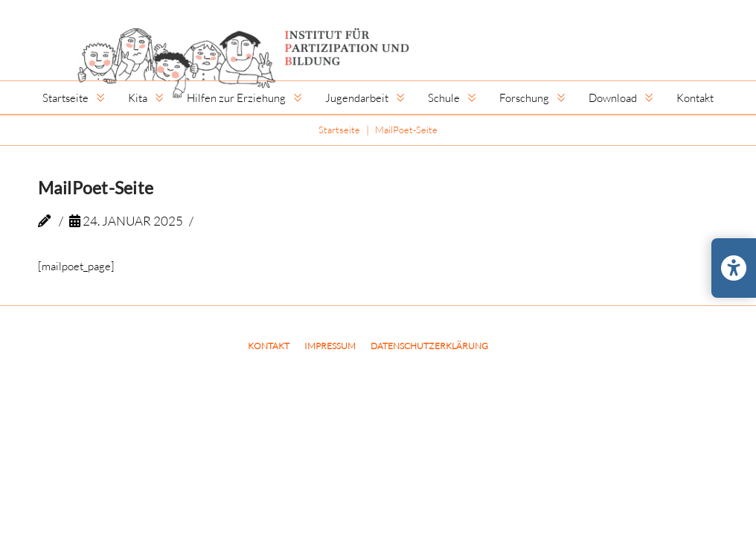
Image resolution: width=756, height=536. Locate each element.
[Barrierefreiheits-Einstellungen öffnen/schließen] (734, 268)
